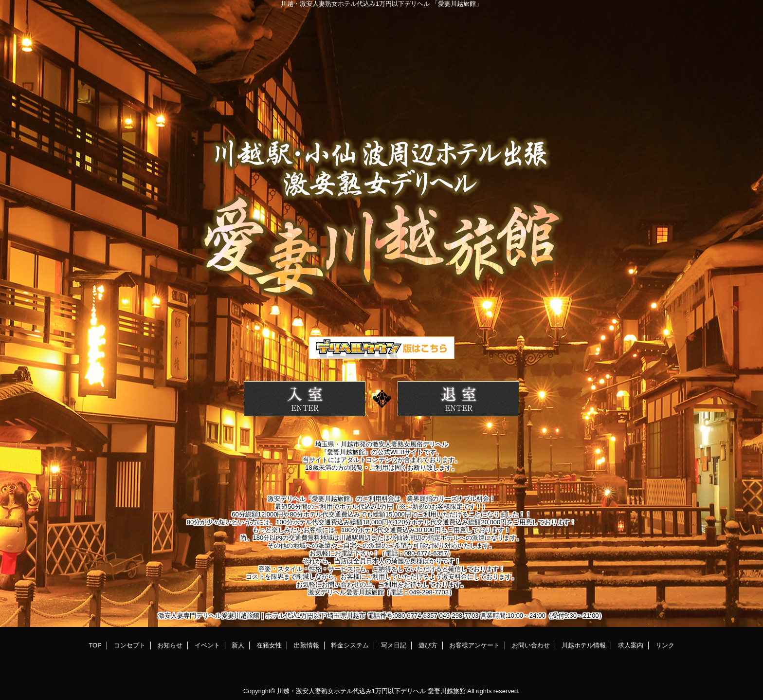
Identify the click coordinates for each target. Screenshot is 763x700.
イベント (207, 645)
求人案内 (631, 645)
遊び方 (428, 645)
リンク (665, 645)
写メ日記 (394, 645)
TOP (95, 645)
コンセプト (130, 645)
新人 (238, 645)
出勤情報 (307, 645)
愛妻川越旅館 (447, 691)
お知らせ (170, 645)
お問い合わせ (531, 645)
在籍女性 (269, 645)
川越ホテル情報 (584, 645)
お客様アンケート (474, 645)
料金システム (350, 645)
